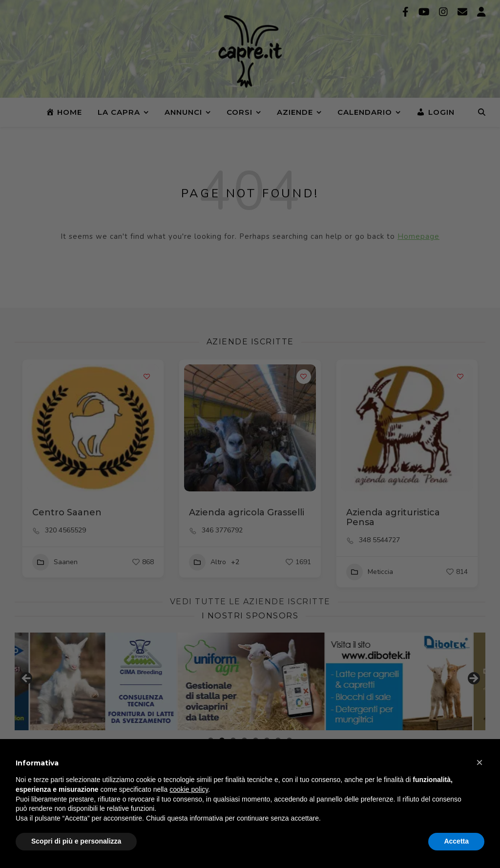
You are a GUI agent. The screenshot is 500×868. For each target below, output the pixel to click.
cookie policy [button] (189, 789)
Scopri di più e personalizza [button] (76, 841)
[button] (479, 762)
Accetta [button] (456, 841)
